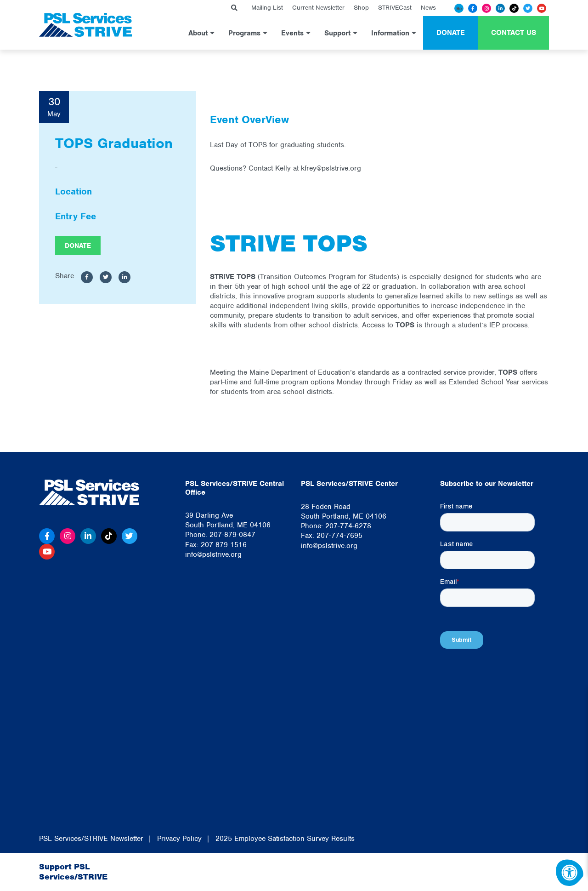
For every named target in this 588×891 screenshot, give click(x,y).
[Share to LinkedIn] (124, 278)
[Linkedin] (500, 8)
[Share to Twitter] (106, 278)
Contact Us (514, 33)
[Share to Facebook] (87, 278)
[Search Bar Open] (234, 8)
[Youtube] (542, 8)
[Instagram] (486, 8)
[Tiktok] (514, 8)
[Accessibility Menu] (570, 873)
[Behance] (459, 8)
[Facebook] (473, 8)
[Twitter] (528, 8)
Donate (451, 33)
